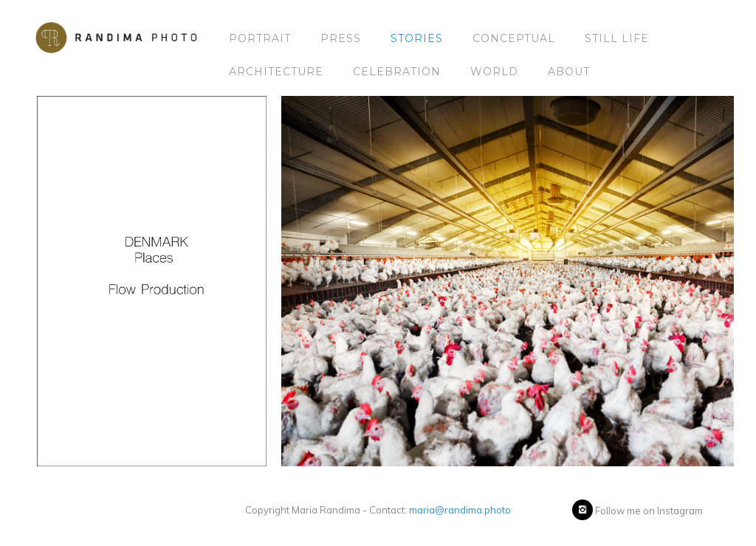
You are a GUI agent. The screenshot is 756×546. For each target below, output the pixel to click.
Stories (417, 38)
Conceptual (514, 38)
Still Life (617, 38)
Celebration (397, 72)
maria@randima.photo (460, 510)
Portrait (260, 38)
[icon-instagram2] (583, 510)
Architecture (276, 72)
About (569, 72)
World (494, 72)
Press (341, 38)
